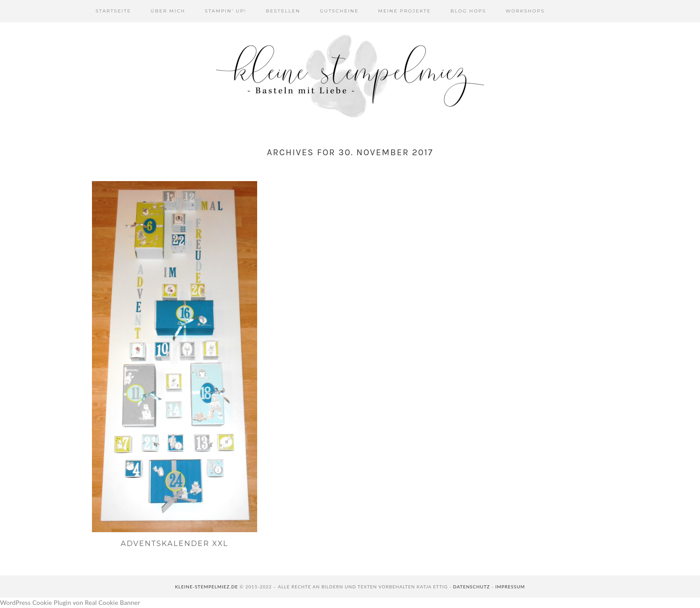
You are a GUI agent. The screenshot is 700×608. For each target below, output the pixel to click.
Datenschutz (472, 587)
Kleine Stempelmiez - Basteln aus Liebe (350, 76)
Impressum (510, 587)
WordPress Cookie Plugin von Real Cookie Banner (70, 602)
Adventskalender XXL (174, 544)
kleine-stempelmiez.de (206, 587)
